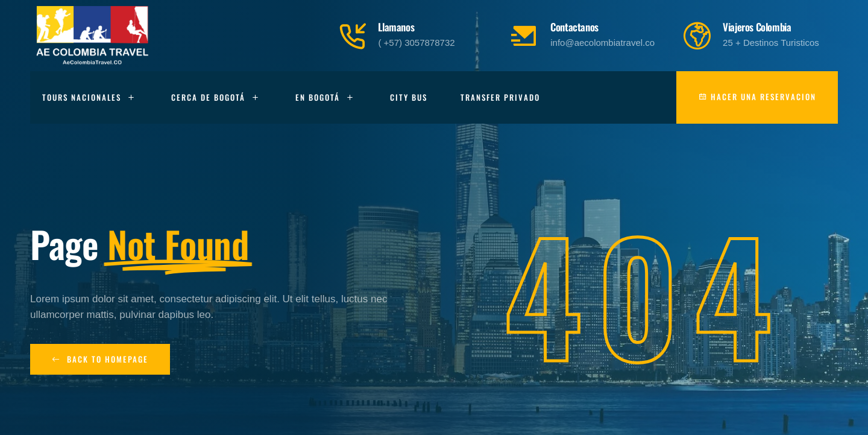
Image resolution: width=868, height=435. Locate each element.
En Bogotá (326, 97)
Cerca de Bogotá (217, 97)
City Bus (409, 97)
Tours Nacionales (90, 97)
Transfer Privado (500, 97)
